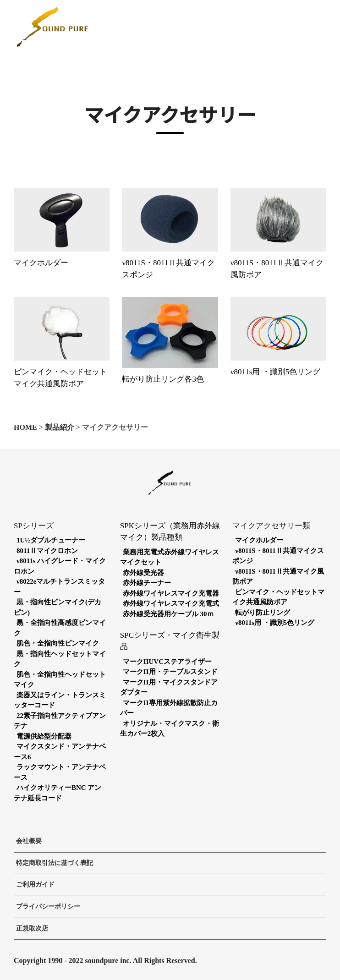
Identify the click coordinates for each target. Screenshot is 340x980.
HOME (25, 427)
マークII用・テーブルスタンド (170, 672)
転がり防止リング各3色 (163, 379)
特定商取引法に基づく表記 (55, 863)
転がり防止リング (263, 613)
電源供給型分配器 (44, 736)
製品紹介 (60, 427)
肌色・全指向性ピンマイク (58, 643)
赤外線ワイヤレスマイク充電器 (171, 593)
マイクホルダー (41, 263)
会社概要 (29, 841)
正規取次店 (32, 928)
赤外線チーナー (147, 583)
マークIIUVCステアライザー (167, 662)
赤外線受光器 (143, 573)
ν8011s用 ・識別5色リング (275, 372)
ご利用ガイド (35, 884)
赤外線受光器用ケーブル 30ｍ (168, 614)
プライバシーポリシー (48, 906)
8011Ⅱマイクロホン (47, 551)
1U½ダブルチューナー (51, 540)
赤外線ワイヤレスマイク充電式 (171, 603)
